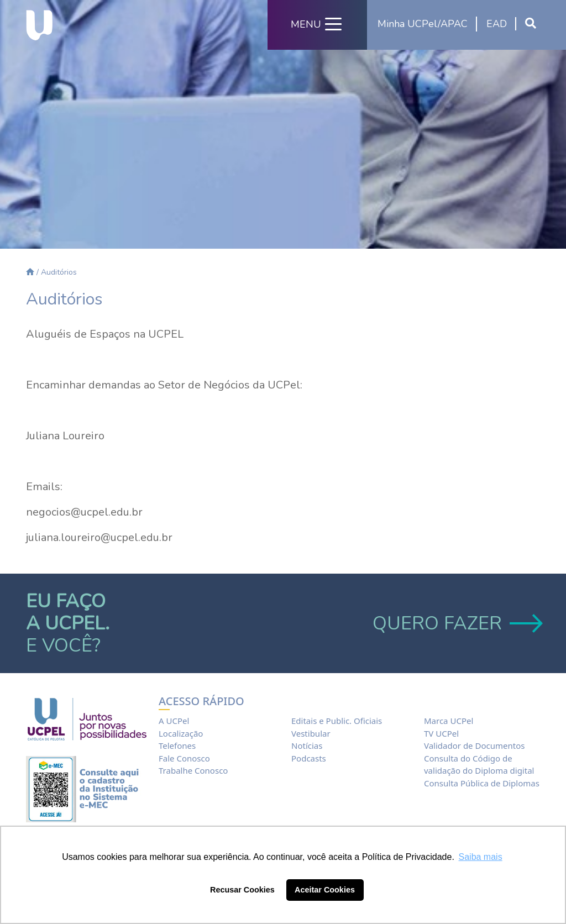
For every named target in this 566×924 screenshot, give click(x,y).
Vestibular (311, 733)
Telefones (177, 746)
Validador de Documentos (474, 746)
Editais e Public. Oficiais (337, 721)
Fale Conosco (184, 758)
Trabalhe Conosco (193, 770)
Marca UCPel (449, 721)
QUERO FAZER (456, 623)
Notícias (307, 746)
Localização (181, 733)
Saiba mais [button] (481, 857)
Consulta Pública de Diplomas (482, 783)
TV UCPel (441, 733)
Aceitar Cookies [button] (325, 890)
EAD (497, 24)
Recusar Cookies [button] (242, 890)
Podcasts (309, 758)
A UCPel (174, 721)
